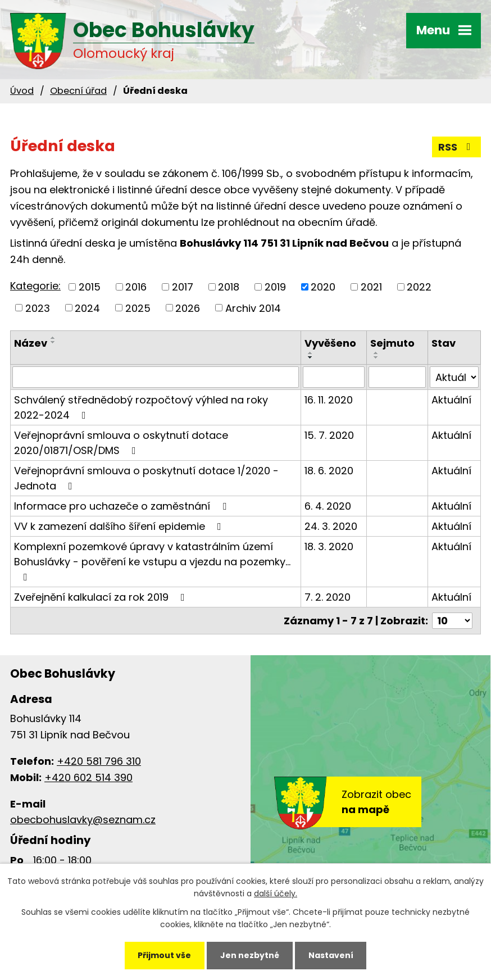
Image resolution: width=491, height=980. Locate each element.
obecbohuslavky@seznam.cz (83, 820)
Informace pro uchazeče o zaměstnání (122, 506)
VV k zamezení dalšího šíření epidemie (120, 526)
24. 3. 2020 (331, 526)
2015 (90, 287)
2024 (87, 308)
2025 (138, 308)
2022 (419, 287)
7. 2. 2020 (328, 597)
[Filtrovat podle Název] (156, 377)
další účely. (276, 894)
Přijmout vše (164, 955)
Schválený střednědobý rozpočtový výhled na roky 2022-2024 (141, 407)
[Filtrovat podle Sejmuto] (397, 377)
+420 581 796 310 (99, 761)
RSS (457, 147)
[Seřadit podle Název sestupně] (53, 342)
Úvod (22, 91)
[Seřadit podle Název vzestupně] (53, 338)
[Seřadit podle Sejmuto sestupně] (376, 357)
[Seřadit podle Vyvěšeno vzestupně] (311, 353)
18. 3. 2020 (329, 546)
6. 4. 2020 (328, 506)
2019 (275, 287)
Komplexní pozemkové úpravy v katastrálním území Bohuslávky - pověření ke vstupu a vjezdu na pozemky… (152, 561)
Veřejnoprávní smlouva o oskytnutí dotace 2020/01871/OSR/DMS (121, 443)
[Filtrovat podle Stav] (454, 377)
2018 (229, 287)
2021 (371, 287)
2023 (38, 308)
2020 (323, 287)
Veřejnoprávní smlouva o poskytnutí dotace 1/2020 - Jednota (146, 478)
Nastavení (331, 955)
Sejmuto (392, 343)
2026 (188, 308)
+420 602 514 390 (88, 777)
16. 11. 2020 (329, 400)
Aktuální (451, 400)
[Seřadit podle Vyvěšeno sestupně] (311, 357)
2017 (183, 287)
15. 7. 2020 (329, 435)
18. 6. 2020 (329, 471)
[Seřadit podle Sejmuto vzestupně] (376, 353)
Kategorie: (35, 286)
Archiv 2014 (253, 308)
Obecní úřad (78, 91)
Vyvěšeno (330, 343)
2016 (136, 287)
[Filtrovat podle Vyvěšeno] (334, 377)
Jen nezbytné (250, 955)
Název (31, 343)
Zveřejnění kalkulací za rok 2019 (102, 597)
